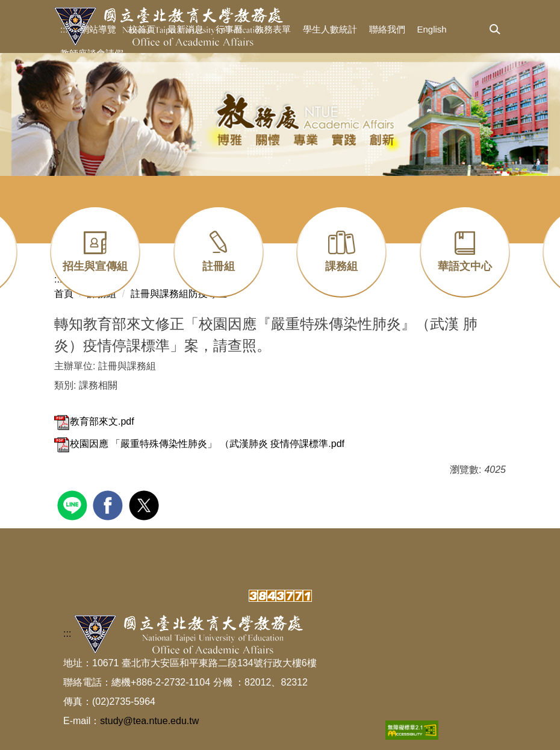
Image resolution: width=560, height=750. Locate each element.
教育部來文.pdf (94, 421)
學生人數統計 (330, 29)
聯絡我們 (387, 29)
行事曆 (229, 29)
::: (64, 29)
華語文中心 (465, 266)
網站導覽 (98, 29)
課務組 (341, 266)
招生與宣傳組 (95, 266)
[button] (495, 30)
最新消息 (185, 29)
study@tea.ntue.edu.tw (149, 721)
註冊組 (219, 266)
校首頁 (142, 29)
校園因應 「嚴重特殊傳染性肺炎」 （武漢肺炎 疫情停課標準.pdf (199, 444)
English (432, 29)
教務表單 (273, 29)
